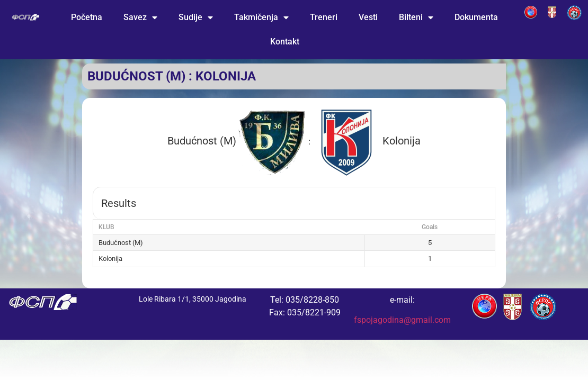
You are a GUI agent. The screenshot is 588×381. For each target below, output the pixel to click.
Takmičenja (261, 17)
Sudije (196, 17)
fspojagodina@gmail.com (402, 320)
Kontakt (285, 42)
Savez (140, 17)
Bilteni (416, 17)
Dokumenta (476, 17)
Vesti (368, 17)
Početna (87, 17)
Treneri (324, 17)
